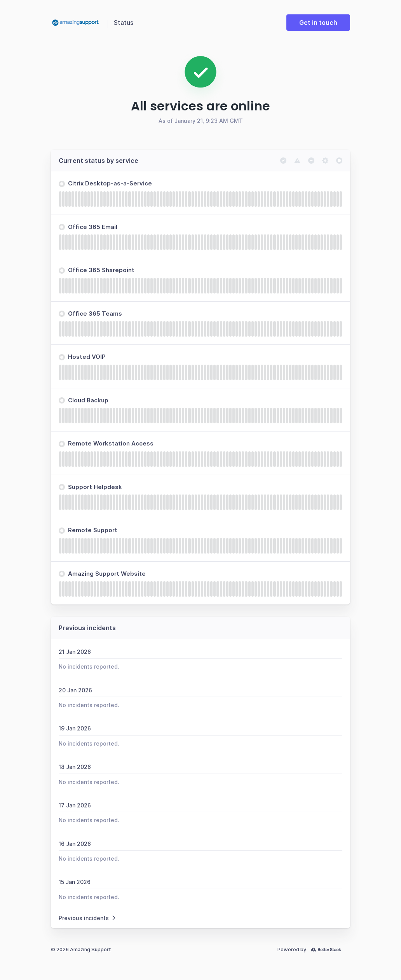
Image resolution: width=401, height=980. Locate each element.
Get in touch (318, 23)
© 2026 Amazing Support (81, 949)
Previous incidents (88, 918)
